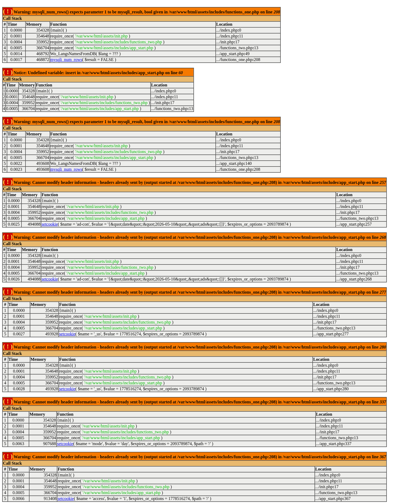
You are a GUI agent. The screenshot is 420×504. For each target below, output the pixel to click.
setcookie (50, 224)
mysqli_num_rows (66, 60)
